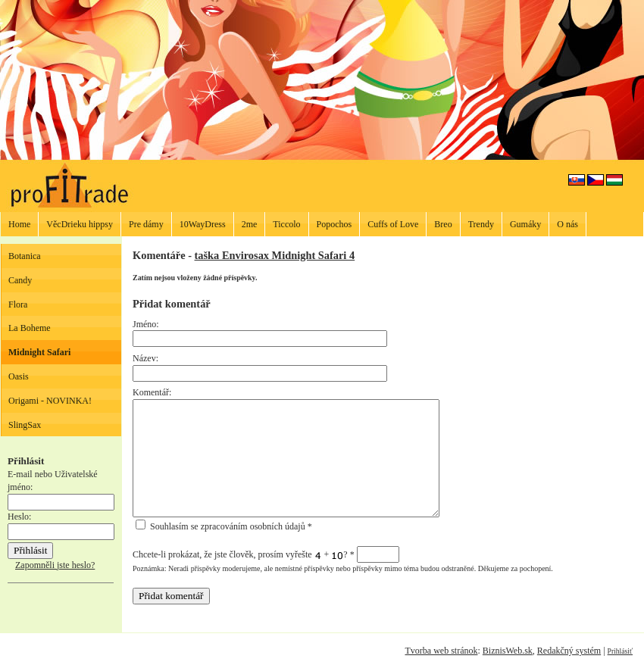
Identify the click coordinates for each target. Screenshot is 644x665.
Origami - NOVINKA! (50, 401)
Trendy (481, 224)
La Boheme (30, 328)
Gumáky (525, 224)
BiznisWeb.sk (508, 651)
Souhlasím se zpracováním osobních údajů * (224, 526)
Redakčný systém (569, 651)
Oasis (19, 376)
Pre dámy (146, 224)
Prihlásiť (620, 651)
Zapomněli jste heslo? (55, 565)
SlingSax (25, 425)
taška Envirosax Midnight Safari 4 (275, 255)
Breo (443, 224)
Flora (18, 304)
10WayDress (203, 224)
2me (250, 224)
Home (19, 224)
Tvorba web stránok (441, 651)
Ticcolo (286, 224)
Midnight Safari (39, 352)
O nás (567, 224)
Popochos (335, 224)
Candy (20, 280)
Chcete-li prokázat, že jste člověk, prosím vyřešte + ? (266, 554)
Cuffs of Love (393, 224)
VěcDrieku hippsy (80, 224)
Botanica (25, 256)
